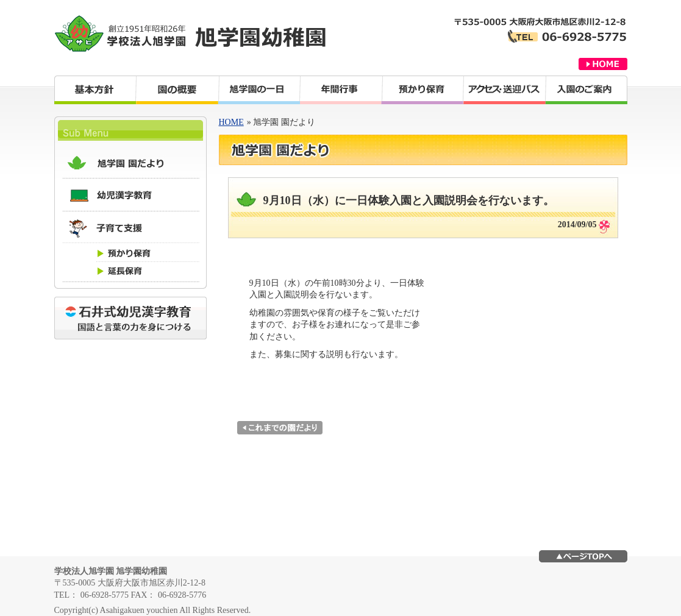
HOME (231, 122)
